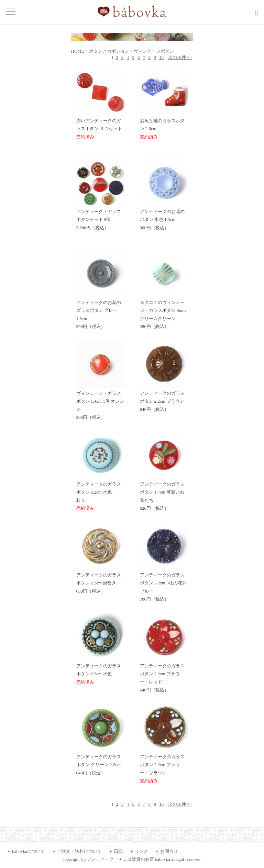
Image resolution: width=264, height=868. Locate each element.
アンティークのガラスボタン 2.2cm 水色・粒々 (100, 493)
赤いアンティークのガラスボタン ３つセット (100, 126)
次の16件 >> (180, 57)
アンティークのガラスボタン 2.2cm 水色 (100, 671)
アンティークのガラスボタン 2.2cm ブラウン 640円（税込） (164, 399)
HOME (78, 51)
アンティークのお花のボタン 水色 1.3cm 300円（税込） (164, 217)
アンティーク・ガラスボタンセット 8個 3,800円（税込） (100, 217)
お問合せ (169, 851)
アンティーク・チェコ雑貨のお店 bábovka (129, 859)
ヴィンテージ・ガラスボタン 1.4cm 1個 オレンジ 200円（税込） (100, 403)
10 (161, 57)
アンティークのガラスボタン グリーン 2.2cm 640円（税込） (100, 762)
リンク (141, 851)
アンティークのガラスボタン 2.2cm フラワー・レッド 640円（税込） (164, 675)
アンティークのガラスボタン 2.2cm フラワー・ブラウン (164, 766)
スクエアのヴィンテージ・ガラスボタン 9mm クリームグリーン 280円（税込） (164, 312)
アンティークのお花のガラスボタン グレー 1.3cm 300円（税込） (100, 312)
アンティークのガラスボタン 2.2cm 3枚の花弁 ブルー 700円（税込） (164, 584)
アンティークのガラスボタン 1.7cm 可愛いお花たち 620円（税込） (164, 493)
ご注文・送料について (79, 851)
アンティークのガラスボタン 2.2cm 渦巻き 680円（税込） (100, 580)
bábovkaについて (29, 851)
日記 (118, 851)
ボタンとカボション (109, 51)
